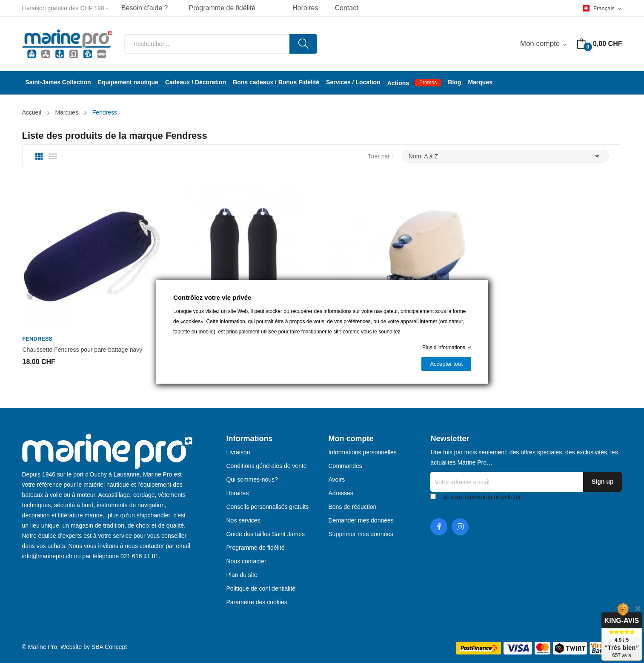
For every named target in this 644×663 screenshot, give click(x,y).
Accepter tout (446, 364)
